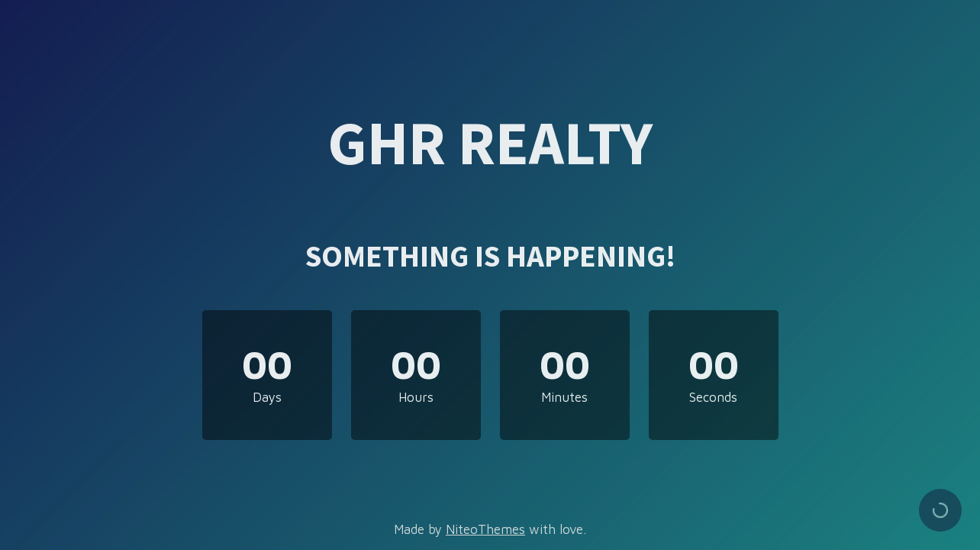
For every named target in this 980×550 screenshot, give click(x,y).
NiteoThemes (485, 529)
